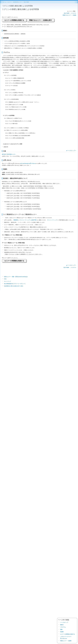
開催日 (62, 625)
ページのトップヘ (72, 150)
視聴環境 (16, 220)
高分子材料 (67, 13)
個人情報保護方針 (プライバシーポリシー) (15, 284)
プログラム (63, 627)
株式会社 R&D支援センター (9, 154)
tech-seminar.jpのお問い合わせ (28, 163)
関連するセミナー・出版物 (69, 15)
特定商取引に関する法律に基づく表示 (14, 286)
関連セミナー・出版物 (66, 641)
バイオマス (73, 13)
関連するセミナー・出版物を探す (41, 20)
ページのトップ (64, 622)
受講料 (62, 632)
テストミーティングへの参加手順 (28, 220)
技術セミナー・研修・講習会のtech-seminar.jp (16, 277)
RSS (5, 279)
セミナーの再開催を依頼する (14, 20)
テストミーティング (52, 220)
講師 (61, 629)
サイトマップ (7, 281)
